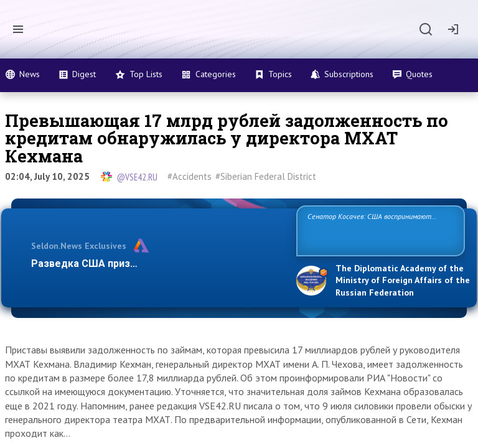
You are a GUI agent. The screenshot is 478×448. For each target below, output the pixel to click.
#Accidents (190, 176)
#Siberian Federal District (266, 176)
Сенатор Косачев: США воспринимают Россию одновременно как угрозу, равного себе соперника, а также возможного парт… (379, 230)
